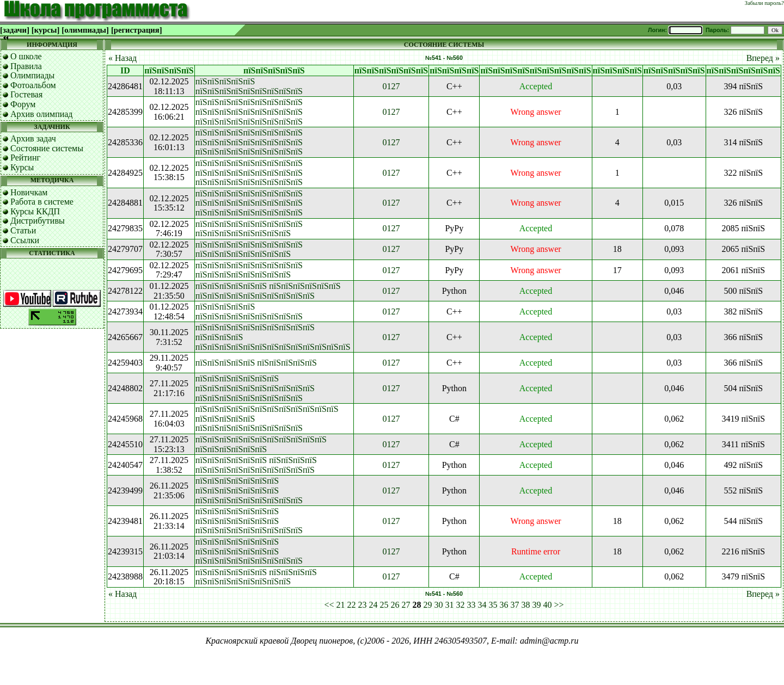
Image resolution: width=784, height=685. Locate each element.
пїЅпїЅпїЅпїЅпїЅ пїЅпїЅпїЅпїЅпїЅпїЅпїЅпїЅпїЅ (249, 86)
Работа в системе (42, 202)
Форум (23, 104)
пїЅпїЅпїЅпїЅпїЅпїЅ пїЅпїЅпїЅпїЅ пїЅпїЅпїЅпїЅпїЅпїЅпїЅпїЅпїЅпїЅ (256, 465)
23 (363, 605)
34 (482, 605)
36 (504, 605)
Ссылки (25, 240)
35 (493, 605)
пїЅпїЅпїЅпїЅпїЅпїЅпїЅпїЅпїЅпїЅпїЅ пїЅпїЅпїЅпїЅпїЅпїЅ (261, 444)
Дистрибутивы (38, 221)
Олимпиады (32, 75)
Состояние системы (47, 148)
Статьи (23, 230)
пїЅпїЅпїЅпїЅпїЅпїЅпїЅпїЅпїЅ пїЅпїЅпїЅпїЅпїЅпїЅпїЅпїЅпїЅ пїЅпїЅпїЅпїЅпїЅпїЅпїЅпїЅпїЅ (249, 112)
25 (384, 605)
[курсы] (45, 30)
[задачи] (15, 30)
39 (537, 605)
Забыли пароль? (764, 3)
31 (450, 605)
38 (526, 605)
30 (439, 605)
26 (395, 605)
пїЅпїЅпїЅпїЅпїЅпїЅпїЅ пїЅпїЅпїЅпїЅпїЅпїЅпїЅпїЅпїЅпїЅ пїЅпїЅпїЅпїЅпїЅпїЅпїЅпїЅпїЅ (255, 388)
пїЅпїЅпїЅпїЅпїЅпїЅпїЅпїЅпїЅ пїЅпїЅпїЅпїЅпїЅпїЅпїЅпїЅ (249, 229)
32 (461, 605)
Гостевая (26, 94)
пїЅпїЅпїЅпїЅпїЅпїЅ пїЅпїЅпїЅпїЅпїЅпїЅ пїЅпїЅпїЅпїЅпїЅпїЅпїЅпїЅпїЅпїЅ (268, 291)
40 (548, 605)
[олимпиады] (85, 30)
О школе (26, 56)
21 (341, 605)
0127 (391, 86)
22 (352, 605)
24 (373, 605)
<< (329, 605)
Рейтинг (25, 158)
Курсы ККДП (35, 211)
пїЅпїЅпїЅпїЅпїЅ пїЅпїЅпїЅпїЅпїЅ (256, 363)
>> (559, 605)
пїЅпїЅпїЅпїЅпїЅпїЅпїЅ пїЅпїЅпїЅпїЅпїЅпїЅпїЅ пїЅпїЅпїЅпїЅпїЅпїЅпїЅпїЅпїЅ (249, 490)
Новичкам (29, 192)
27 (406, 605)
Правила (26, 66)
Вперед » (763, 58)
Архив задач (33, 138)
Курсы (22, 167)
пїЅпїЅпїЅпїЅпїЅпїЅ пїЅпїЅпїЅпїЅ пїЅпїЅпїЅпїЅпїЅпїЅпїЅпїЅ (256, 577)
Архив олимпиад (42, 114)
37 (515, 605)
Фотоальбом (33, 85)
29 (428, 605)
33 (471, 605)
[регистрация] (137, 30)
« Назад (122, 58)
